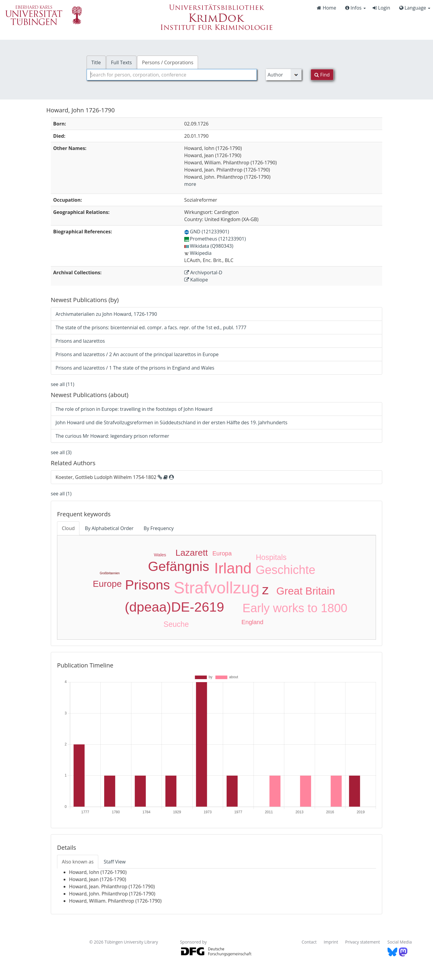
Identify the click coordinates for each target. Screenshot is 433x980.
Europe (107, 584)
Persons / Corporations (168, 62)
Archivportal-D (203, 272)
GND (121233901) (207, 232)
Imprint (331, 942)
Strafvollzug (217, 588)
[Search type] (284, 75)
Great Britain (305, 591)
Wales (160, 555)
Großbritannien (110, 573)
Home (326, 8)
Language (415, 8)
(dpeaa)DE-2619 (175, 607)
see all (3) (61, 452)
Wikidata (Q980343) (209, 246)
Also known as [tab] (78, 862)
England (252, 622)
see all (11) (63, 384)
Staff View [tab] (115, 862)
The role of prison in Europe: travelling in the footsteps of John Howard (134, 409)
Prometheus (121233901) (215, 239)
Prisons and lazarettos (80, 341)
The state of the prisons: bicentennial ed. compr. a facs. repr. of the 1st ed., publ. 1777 (151, 327)
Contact (309, 942)
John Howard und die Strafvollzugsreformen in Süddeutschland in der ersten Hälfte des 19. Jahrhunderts (171, 422)
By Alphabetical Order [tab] (109, 528)
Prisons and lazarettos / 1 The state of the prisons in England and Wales (135, 368)
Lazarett (191, 553)
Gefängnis (178, 566)
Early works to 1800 (295, 608)
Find (322, 75)
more (190, 184)
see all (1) (61, 494)
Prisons (148, 585)
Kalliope (196, 280)
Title (96, 62)
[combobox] (172, 75)
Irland (233, 568)
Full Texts (122, 62)
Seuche (176, 624)
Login (381, 8)
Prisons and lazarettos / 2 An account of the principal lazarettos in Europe (137, 354)
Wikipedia (198, 253)
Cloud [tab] (68, 528)
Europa (222, 553)
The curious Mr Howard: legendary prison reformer (112, 436)
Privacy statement (363, 942)
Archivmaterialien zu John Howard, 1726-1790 (106, 314)
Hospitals (271, 557)
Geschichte (285, 570)
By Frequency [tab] (159, 528)
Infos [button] (356, 8)
